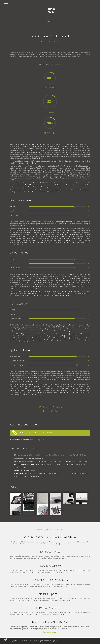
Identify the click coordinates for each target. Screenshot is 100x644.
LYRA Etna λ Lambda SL (50, 608)
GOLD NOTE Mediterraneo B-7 (50, 580)
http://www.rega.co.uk (37, 440)
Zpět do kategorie (50, 632)
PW (45, 41)
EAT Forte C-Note (50, 551)
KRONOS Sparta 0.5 (50, 594)
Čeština (50, 22)
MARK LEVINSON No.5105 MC (50, 622)
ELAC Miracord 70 (50, 566)
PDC (56, 641)
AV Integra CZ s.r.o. (27, 433)
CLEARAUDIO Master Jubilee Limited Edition (50, 537)
